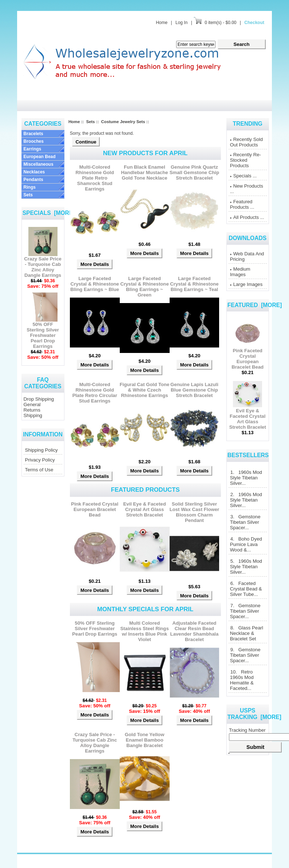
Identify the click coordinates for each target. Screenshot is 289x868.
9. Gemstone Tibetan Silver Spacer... (245, 655)
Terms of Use (39, 470)
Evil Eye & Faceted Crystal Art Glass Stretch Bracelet (144, 509)
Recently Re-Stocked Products (246, 160)
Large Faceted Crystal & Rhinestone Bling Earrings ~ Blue (95, 284)
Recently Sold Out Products (246, 142)
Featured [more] (255, 305)
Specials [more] (49, 213)
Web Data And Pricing (247, 256)
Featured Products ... (242, 204)
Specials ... (244, 176)
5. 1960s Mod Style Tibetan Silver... (246, 567)
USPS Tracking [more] (254, 714)
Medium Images (240, 272)
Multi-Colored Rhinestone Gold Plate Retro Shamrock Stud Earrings (95, 178)
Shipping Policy (41, 450)
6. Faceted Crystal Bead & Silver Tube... (246, 589)
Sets (28, 195)
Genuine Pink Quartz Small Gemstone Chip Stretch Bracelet (194, 172)
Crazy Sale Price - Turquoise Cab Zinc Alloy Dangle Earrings (43, 265)
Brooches (34, 141)
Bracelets (33, 134)
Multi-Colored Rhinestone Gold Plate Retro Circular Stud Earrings (95, 393)
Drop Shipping (39, 399)
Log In (181, 23)
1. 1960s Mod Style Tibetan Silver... (246, 478)
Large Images (246, 284)
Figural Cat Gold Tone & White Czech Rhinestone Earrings (145, 390)
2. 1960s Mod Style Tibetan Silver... (246, 500)
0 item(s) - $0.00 (220, 23)
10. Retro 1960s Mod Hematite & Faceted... (242, 680)
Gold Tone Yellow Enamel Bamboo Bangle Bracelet (145, 740)
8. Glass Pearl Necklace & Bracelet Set (247, 633)
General (32, 404)
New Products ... (247, 189)
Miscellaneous (39, 164)
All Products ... (247, 217)
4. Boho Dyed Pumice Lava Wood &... (246, 544)
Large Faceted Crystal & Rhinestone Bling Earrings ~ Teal (194, 284)
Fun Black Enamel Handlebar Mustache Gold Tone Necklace (145, 172)
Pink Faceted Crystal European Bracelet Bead (95, 509)
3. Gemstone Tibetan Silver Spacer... (245, 522)
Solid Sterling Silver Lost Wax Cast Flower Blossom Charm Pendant (195, 512)
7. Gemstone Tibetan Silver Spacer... (245, 611)
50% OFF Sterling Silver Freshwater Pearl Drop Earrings (43, 333)
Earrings (33, 149)
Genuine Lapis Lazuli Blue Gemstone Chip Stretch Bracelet (194, 390)
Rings (30, 187)
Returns (32, 410)
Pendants (33, 180)
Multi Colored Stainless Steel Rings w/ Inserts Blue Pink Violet (144, 631)
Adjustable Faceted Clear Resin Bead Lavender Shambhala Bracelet (195, 631)
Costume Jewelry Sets (123, 122)
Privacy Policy (40, 460)
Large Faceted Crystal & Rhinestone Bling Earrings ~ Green (144, 287)
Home (162, 23)
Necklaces (34, 172)
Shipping (33, 415)
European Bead (40, 157)
